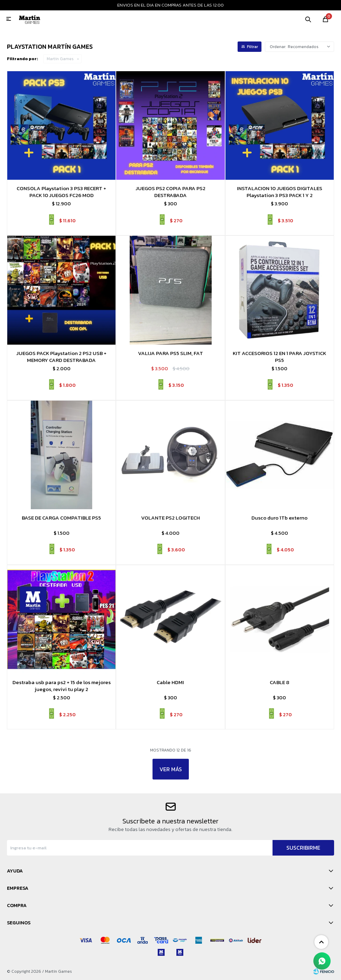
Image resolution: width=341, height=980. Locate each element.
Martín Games (60, 59)
